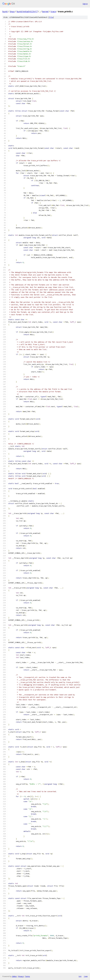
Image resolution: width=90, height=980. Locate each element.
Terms (27, 976)
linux (12, 11)
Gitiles (14, 976)
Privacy (21, 976)
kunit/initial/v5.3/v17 (27, 11)
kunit (5, 11)
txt (80, 976)
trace (53, 11)
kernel (45, 11)
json (86, 976)
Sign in (85, 4)
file (51, 17)
